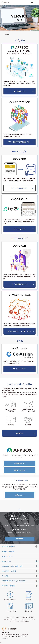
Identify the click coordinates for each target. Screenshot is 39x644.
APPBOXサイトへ (19, 91)
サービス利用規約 (25, 622)
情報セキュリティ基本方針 (10, 619)
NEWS (7, 556)
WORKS (8, 552)
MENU (32, 3)
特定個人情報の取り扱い (28, 617)
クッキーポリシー (14, 622)
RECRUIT (8, 586)
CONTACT (24, 539)
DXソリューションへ (19, 369)
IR (5, 576)
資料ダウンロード (24, 470)
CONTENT (12, 566)
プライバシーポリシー (15, 617)
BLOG (6, 561)
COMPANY (9, 571)
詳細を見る (19, 433)
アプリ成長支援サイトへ (19, 284)
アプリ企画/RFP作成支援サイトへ (19, 142)
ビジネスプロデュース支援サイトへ (19, 331)
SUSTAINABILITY (14, 581)
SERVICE (8, 546)
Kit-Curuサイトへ (19, 229)
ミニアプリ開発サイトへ (19, 188)
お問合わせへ (24, 495)
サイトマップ (31, 619)
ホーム (6, 617)
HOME (2, 34)
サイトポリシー (22, 619)
